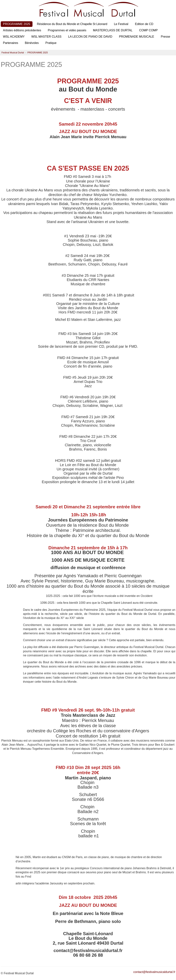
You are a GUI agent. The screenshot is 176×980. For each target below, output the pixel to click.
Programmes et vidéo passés (67, 30)
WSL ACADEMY (14, 37)
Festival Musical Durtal (13, 53)
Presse (165, 37)
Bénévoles (32, 43)
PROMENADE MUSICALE (137, 37)
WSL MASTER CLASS (46, 37)
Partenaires (11, 43)
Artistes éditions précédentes (22, 30)
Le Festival (121, 24)
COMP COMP (148, 30)
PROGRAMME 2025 (17, 24)
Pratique (51, 43)
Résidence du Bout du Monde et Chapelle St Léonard (72, 24)
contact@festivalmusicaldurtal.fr (154, 972)
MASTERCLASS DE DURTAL (113, 30)
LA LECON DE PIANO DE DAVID (90, 37)
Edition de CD (144, 24)
